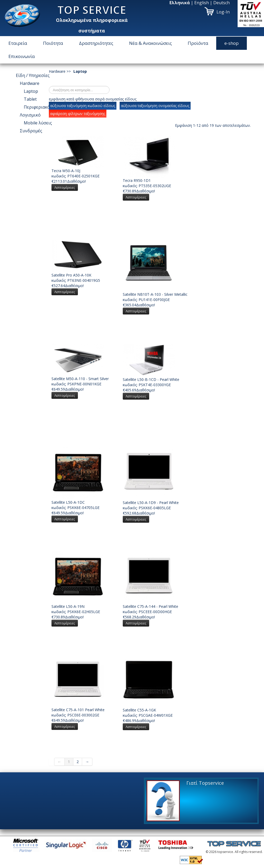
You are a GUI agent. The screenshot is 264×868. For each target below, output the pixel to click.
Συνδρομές (31, 131)
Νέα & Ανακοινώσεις (150, 43)
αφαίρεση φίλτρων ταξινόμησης (78, 113)
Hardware (30, 83)
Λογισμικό (30, 115)
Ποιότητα (53, 43)
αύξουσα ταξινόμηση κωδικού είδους (83, 106)
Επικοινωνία (22, 56)
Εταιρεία (18, 43)
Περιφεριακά (37, 107)
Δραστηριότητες (96, 43)
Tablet (30, 99)
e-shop (232, 43)
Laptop (31, 91)
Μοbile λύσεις (38, 123)
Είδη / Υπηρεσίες (33, 75)
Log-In (223, 12)
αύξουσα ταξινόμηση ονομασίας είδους (155, 106)
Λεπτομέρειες (65, 187)
